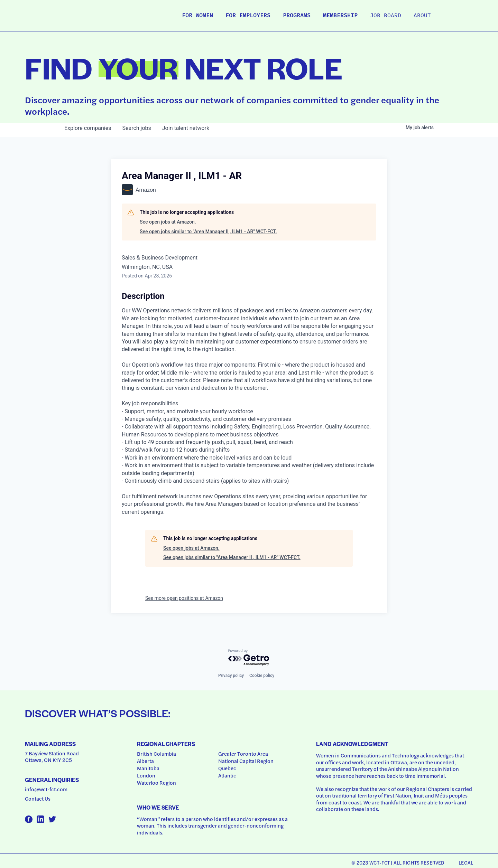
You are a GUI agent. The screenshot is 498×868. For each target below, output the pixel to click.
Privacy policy (231, 676)
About (422, 16)
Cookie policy (262, 676)
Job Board (386, 16)
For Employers (248, 16)
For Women (197, 16)
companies (88, 128)
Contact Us (38, 799)
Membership (340, 16)
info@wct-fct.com (46, 789)
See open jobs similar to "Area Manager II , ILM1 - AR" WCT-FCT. (208, 232)
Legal (466, 862)
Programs (297, 16)
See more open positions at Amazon (184, 598)
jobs (136, 128)
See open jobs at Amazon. (168, 222)
